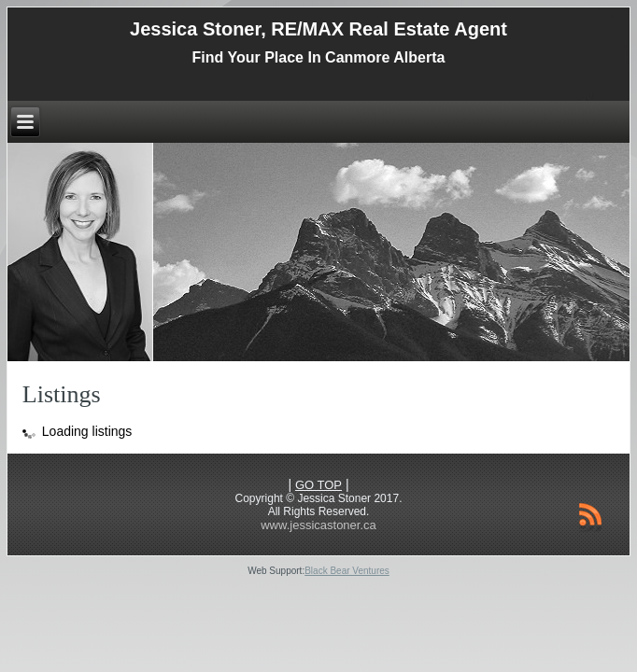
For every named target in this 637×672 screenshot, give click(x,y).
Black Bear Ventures (347, 571)
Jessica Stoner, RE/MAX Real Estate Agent (318, 29)
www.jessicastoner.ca (318, 525)
